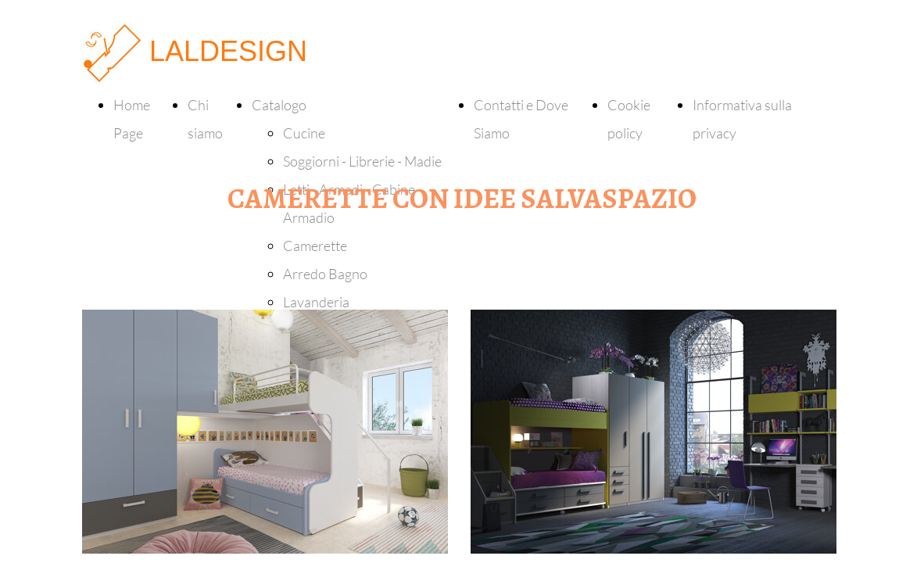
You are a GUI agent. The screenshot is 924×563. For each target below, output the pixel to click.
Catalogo (279, 105)
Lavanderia (316, 302)
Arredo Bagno (325, 274)
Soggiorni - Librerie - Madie (362, 161)
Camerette (315, 246)
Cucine (304, 133)
